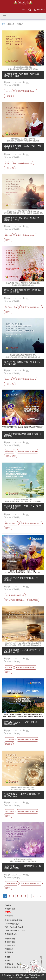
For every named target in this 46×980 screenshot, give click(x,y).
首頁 (4, 24)
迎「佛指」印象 (11, 307)
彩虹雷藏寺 (9, 949)
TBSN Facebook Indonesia (15, 931)
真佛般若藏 (9, 964)
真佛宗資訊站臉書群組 (13, 920)
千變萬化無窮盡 (11, 883)
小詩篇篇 (9, 96)
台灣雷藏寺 (9, 952)
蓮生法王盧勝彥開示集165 (26, 91)
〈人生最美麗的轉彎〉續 (15, 595)
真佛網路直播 (10, 942)
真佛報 (7, 957)
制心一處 (9, 379)
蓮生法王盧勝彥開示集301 (15, 600)
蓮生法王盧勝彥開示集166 (26, 235)
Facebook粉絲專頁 (12, 924)
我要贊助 (8, 905)
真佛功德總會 (10, 939)
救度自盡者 (10, 811)
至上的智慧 (10, 739)
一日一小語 (10, 168)
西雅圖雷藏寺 (10, 945)
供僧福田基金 (10, 909)
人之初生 (9, 91)
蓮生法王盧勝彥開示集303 (28, 451)
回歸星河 (9, 744)
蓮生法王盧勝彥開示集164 (22, 163)
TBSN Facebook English (14, 927)
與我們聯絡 (9, 916)
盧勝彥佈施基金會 (12, 967)
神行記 (8, 240)
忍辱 (7, 163)
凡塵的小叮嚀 (10, 456)
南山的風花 (33, 600)
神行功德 (9, 235)
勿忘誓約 (9, 667)
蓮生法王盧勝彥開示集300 (28, 739)
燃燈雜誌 (8, 960)
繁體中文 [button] (39, 10)
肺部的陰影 (10, 451)
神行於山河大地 (11, 523)
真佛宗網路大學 (11, 934)
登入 (24, 9)
